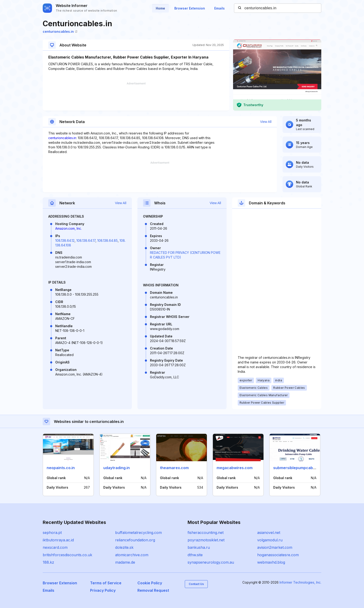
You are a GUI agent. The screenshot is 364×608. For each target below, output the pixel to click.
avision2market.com (275, 547)
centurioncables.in (60, 31)
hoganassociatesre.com (278, 555)
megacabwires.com (235, 468)
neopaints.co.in (61, 468)
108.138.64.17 (86, 240)
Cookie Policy (150, 583)
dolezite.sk (124, 547)
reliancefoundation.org (135, 540)
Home (160, 8)
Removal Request (153, 590)
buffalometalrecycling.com (138, 533)
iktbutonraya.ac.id (58, 540)
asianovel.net (269, 533)
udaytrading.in (117, 468)
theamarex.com (174, 468)
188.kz (48, 562)
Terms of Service (106, 583)
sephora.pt (52, 533)
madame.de (125, 562)
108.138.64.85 (107, 240)
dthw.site (195, 555)
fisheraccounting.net (206, 533)
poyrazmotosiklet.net (206, 540)
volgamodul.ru (270, 540)
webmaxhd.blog (271, 562)
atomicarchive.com (132, 555)
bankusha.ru (199, 547)
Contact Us (196, 584)
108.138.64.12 (65, 240)
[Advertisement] (136, 96)
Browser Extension (190, 8)
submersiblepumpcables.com (300, 468)
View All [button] (266, 122)
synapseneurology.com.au (211, 562)
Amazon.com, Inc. (68, 228)
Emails (219, 8)
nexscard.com (55, 547)
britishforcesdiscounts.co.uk (67, 555)
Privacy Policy (103, 590)
